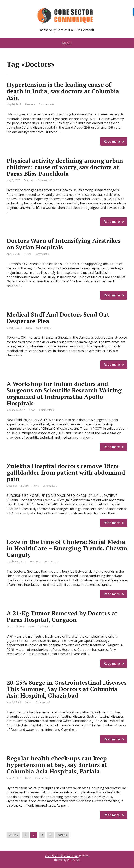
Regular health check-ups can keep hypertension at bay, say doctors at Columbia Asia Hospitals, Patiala (57, 765)
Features (30, 104)
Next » (62, 835)
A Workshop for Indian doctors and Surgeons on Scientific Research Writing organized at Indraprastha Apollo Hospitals (64, 393)
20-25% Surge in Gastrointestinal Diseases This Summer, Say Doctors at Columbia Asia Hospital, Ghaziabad (67, 689)
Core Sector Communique (62, 856)
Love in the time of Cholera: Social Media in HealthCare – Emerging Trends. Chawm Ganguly (67, 548)
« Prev (14, 835)
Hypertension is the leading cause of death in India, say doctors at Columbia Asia (63, 91)
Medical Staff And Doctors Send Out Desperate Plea (58, 318)
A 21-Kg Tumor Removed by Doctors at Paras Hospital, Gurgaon (62, 616)
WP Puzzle (74, 860)
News (28, 254)
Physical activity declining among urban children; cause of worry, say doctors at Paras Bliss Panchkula (65, 167)
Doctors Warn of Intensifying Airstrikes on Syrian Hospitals (64, 244)
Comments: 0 (46, 104)
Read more (112, 141)
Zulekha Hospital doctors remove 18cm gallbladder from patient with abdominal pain (66, 472)
